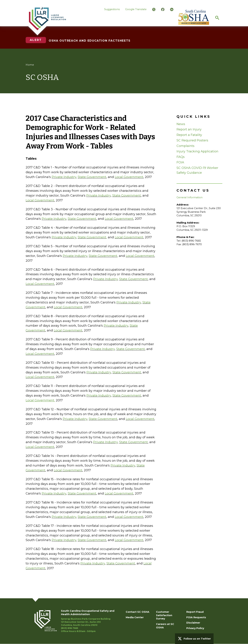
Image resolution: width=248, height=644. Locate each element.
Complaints (185, 146)
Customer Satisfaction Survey (164, 615)
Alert (36, 40)
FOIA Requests (196, 617)
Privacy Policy (195, 628)
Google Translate (136, 9)
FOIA (180, 162)
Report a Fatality (189, 135)
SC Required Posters (192, 140)
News (181, 124)
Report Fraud (195, 612)
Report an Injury (189, 129)
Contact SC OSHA (138, 612)
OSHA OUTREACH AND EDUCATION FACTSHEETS (90, 41)
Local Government (129, 177)
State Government (92, 177)
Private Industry (64, 177)
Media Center (135, 617)
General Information (190, 197)
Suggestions (112, 9)
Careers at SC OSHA (165, 626)
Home (30, 65)
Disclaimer (193, 623)
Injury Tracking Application (197, 151)
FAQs (181, 157)
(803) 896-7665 (69, 628)
